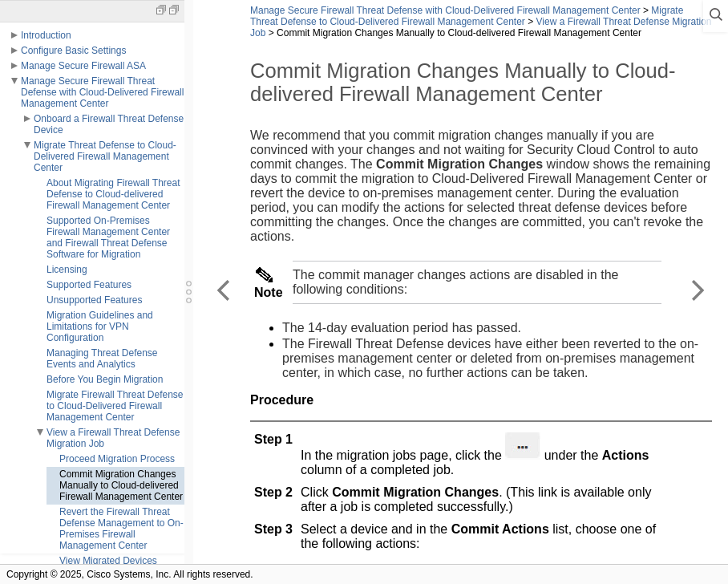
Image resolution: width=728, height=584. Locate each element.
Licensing (67, 270)
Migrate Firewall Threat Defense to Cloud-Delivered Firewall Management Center (115, 406)
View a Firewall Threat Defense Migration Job (113, 438)
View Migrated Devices (108, 561)
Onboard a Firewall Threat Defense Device (109, 124)
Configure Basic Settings (73, 51)
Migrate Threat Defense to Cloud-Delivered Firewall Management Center (105, 156)
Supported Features (89, 285)
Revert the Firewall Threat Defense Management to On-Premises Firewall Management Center (121, 529)
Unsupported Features (94, 300)
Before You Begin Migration (105, 379)
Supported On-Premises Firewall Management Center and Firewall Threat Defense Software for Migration (108, 237)
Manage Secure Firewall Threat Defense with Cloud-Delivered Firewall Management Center (102, 92)
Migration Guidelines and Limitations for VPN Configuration (100, 326)
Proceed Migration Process (117, 459)
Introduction (46, 35)
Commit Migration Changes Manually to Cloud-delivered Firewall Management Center (121, 485)
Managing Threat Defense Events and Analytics (102, 359)
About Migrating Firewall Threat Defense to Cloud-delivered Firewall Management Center (113, 194)
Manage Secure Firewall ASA (83, 66)
